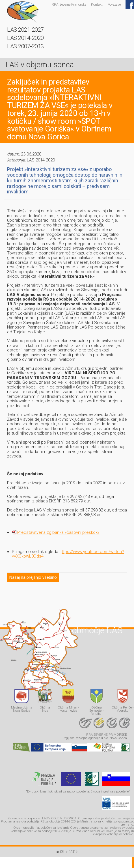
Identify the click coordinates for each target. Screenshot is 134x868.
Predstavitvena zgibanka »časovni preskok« (58, 532)
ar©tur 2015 (67, 852)
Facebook (130, 4)
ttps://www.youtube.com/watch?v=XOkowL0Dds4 (68, 554)
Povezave (114, 4)
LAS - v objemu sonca (23, 12)
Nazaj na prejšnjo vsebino (33, 577)
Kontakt (97, 4)
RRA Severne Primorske (69, 4)
